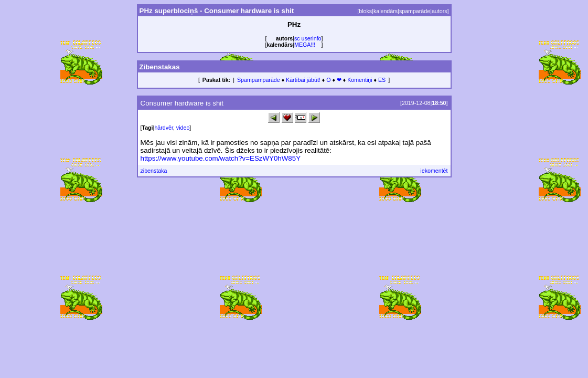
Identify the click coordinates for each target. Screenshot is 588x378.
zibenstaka (154, 171)
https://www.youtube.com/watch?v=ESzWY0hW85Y (221, 158)
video (183, 128)
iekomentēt (434, 171)
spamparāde (415, 11)
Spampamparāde (259, 80)
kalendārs (386, 11)
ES (382, 80)
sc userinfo (308, 38)
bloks (365, 11)
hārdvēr (164, 128)
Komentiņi (360, 80)
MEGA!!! (305, 45)
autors (440, 11)
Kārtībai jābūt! (303, 80)
